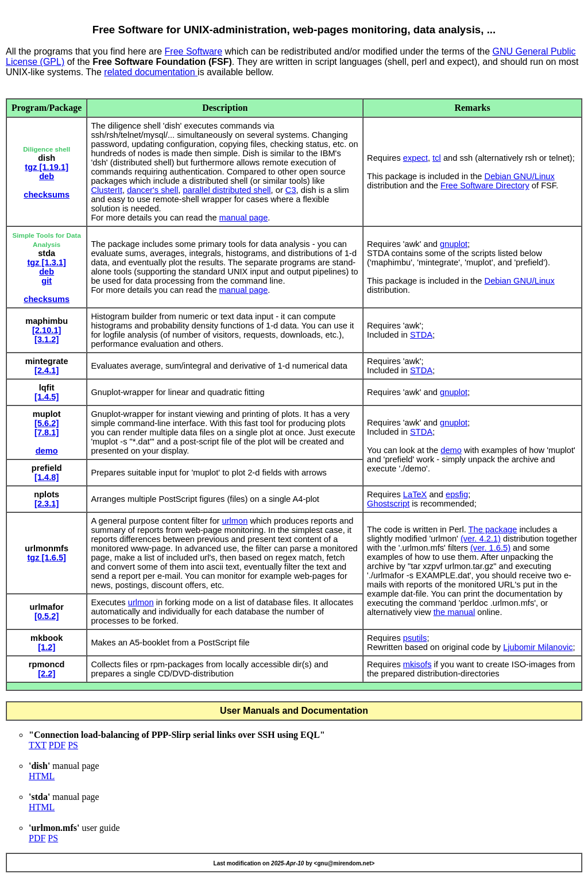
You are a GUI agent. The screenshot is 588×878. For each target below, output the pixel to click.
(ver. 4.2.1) (481, 539)
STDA (421, 335)
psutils (415, 638)
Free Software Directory (485, 185)
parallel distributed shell (227, 190)
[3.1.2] (47, 339)
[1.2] (47, 647)
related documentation (151, 72)
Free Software (194, 51)
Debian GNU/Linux (520, 176)
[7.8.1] (47, 432)
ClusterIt (107, 190)
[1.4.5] (47, 397)
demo (47, 451)
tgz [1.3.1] (47, 262)
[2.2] (47, 674)
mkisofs (417, 664)
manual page (244, 218)
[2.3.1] (47, 504)
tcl (437, 158)
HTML (42, 776)
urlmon (235, 521)
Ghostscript (388, 504)
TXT (38, 745)
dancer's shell (152, 190)
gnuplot (454, 244)
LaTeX (415, 494)
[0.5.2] (47, 616)
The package (493, 529)
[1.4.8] (47, 477)
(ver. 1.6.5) (490, 548)
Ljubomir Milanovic (538, 647)
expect (415, 158)
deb (47, 176)
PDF (57, 745)
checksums (47, 195)
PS (73, 745)
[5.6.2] (47, 423)
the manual (454, 612)
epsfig (457, 494)
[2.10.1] (47, 330)
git (47, 281)
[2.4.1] (47, 370)
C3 (291, 190)
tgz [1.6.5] (47, 558)
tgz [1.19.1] (47, 167)
